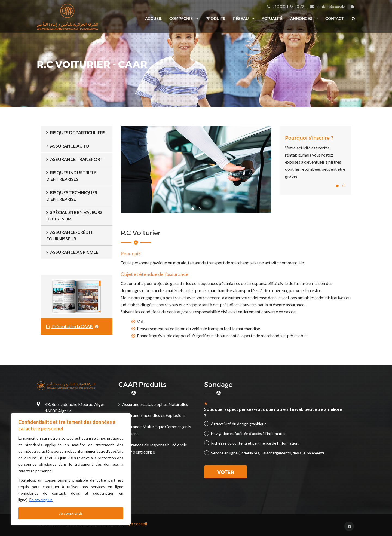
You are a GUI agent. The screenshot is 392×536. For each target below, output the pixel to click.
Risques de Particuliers (78, 132)
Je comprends (71, 513)
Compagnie (181, 19)
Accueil (153, 18)
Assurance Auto (70, 146)
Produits (215, 18)
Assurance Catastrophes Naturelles (155, 404)
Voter (226, 472)
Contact (334, 18)
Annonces (301, 19)
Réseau (241, 19)
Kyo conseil (136, 524)
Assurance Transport (77, 159)
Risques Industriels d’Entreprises (71, 176)
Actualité (272, 18)
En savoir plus (41, 500)
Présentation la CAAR (72, 326)
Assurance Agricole (74, 252)
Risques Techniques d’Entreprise (72, 196)
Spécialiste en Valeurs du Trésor (74, 215)
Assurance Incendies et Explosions (154, 415)
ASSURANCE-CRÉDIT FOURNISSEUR (70, 235)
